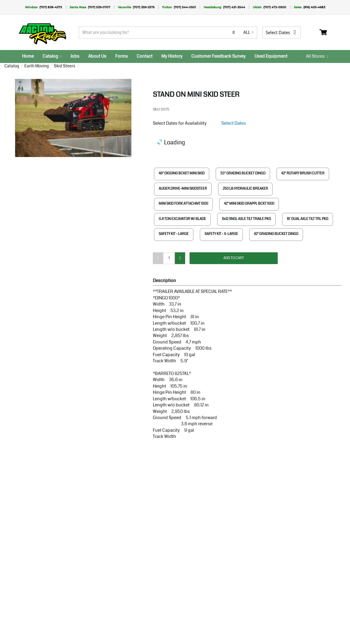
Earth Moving (36, 66)
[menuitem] (28, 56)
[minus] (158, 258)
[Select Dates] (284, 32)
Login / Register (314, 32)
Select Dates (234, 123)
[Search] (160, 32)
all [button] (248, 32)
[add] (180, 258)
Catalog (12, 66)
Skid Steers (64, 66)
